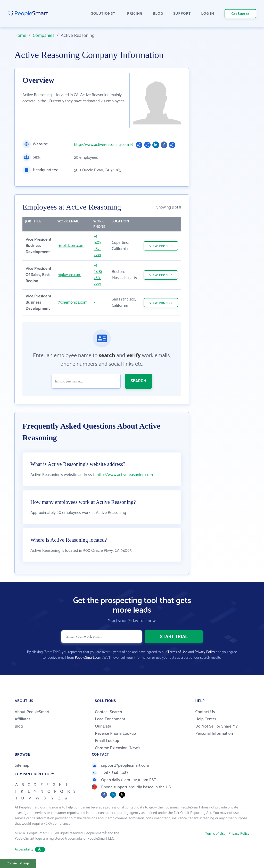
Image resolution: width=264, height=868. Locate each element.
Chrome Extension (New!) (117, 748)
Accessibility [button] (30, 850)
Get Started (241, 14)
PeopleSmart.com (88, 658)
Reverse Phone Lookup (115, 734)
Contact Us (205, 712)
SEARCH (138, 381)
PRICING (135, 14)
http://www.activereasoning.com (101, 145)
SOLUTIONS (103, 14)
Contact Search (108, 712)
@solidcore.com (71, 246)
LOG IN (208, 14)
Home (20, 36)
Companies (44, 36)
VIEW (161, 246)
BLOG (158, 14)
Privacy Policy (205, 652)
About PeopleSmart (32, 712)
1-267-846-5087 (110, 773)
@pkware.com (70, 275)
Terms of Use (178, 652)
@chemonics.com (73, 302)
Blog (19, 726)
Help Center (206, 719)
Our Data (103, 726)
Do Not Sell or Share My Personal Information (216, 730)
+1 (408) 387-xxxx (98, 246)
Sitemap (22, 766)
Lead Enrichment (110, 719)
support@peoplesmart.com (120, 766)
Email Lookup (107, 741)
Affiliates (23, 719)
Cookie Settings (18, 863)
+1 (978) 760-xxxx (98, 275)
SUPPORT (182, 14)
